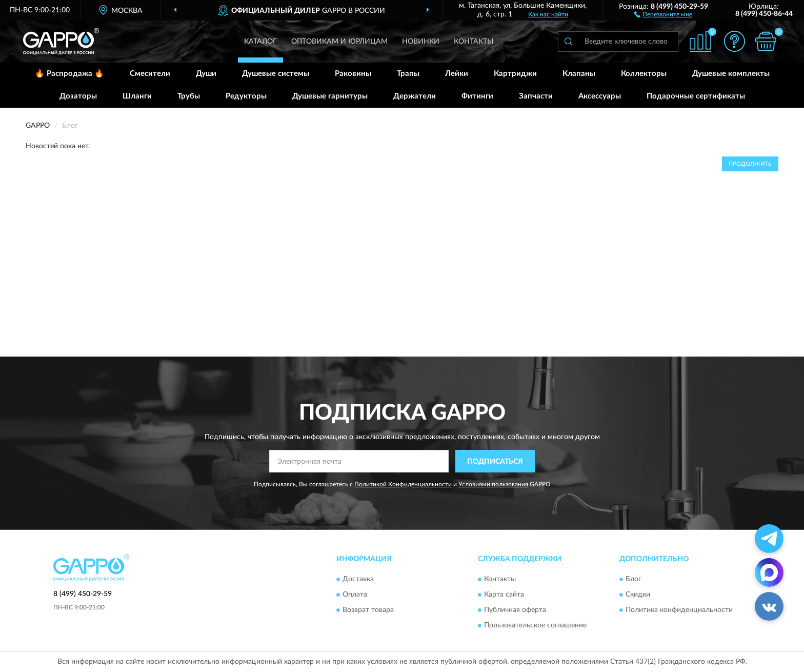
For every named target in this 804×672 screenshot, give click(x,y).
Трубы (189, 96)
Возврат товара (368, 610)
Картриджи (515, 74)
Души (206, 74)
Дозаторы (78, 96)
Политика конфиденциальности (679, 610)
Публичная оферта (515, 610)
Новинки (421, 42)
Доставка (358, 579)
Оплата (355, 595)
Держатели (415, 96)
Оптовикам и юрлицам (339, 42)
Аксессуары (600, 96)
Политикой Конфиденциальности (403, 484)
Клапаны (579, 74)
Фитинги (477, 96)
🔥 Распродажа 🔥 (69, 74)
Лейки (457, 74)
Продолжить (750, 164)
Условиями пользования (493, 484)
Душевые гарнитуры (330, 96)
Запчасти (536, 96)
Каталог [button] (260, 42)
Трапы (408, 74)
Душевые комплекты (731, 74)
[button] (663, 14)
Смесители (150, 74)
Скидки (638, 595)
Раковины (353, 74)
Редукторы (246, 96)
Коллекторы (644, 74)
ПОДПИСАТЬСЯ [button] (495, 462)
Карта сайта (504, 595)
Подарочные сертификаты (696, 96)
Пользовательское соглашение (535, 625)
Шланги (137, 96)
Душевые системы (276, 74)
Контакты (474, 42)
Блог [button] (634, 579)
